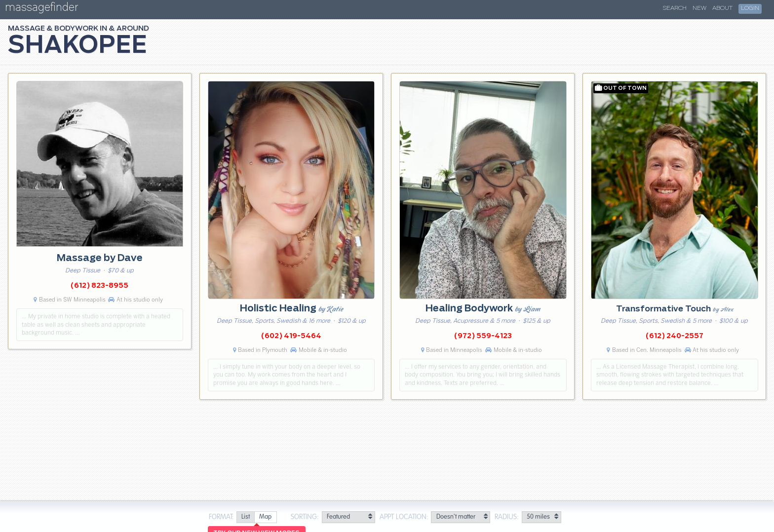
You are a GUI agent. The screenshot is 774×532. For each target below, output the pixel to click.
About (722, 8)
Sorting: (305, 517)
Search (675, 8)
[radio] (245, 517)
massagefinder (41, 9)
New (699, 8)
